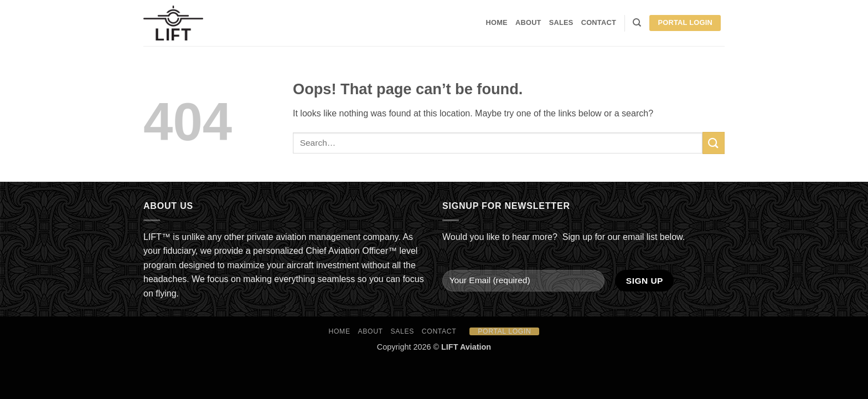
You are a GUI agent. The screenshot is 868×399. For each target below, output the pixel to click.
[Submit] (714, 143)
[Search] (637, 23)
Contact (599, 22)
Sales (561, 22)
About (528, 22)
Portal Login (685, 22)
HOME (497, 22)
